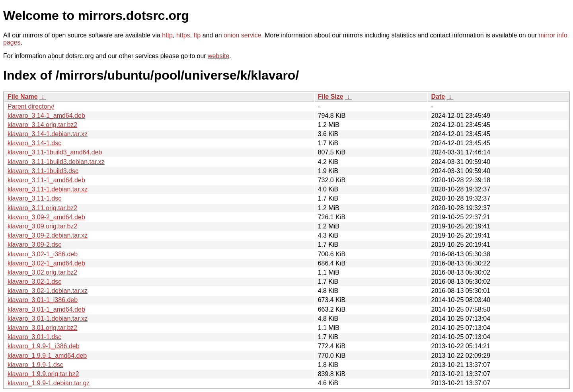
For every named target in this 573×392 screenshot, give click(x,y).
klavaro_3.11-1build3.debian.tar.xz (56, 162)
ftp (197, 35)
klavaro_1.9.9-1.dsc (35, 365)
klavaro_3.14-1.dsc (34, 143)
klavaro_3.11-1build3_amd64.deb (55, 152)
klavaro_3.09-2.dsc (34, 245)
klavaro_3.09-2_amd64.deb (46, 217)
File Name (23, 97)
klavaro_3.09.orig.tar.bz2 (42, 226)
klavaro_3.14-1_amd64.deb (46, 116)
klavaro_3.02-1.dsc (34, 282)
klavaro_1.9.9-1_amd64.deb (47, 356)
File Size (331, 97)
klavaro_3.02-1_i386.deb (43, 254)
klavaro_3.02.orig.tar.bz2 (42, 272)
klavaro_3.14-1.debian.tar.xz (48, 134)
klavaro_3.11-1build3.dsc (43, 171)
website (218, 56)
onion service (242, 35)
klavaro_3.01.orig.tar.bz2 (42, 328)
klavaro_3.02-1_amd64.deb (46, 263)
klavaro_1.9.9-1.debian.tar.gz (49, 383)
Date (438, 97)
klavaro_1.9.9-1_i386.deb (44, 346)
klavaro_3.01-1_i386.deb (43, 300)
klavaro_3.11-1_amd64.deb (46, 180)
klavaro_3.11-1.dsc (34, 198)
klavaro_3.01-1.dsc (34, 337)
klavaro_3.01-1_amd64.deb (46, 309)
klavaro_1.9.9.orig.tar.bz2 (43, 374)
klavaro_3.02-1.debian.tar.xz (48, 291)
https (183, 35)
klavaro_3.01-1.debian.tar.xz (48, 319)
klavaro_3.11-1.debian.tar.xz (48, 189)
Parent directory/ (31, 106)
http (167, 35)
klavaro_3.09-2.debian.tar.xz (48, 235)
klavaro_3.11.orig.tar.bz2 (42, 208)
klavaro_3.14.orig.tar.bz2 (42, 125)
